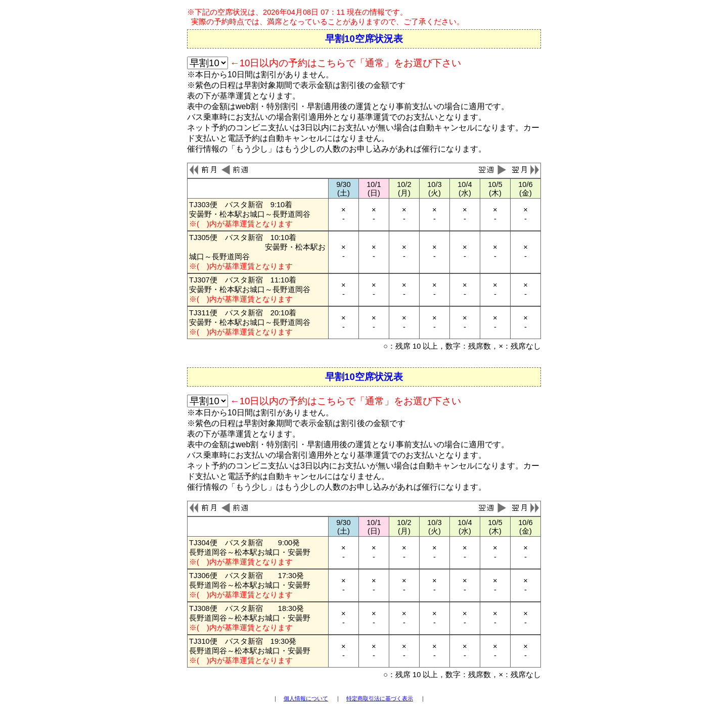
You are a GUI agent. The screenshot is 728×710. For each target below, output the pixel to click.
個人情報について (306, 698)
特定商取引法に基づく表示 (380, 698)
